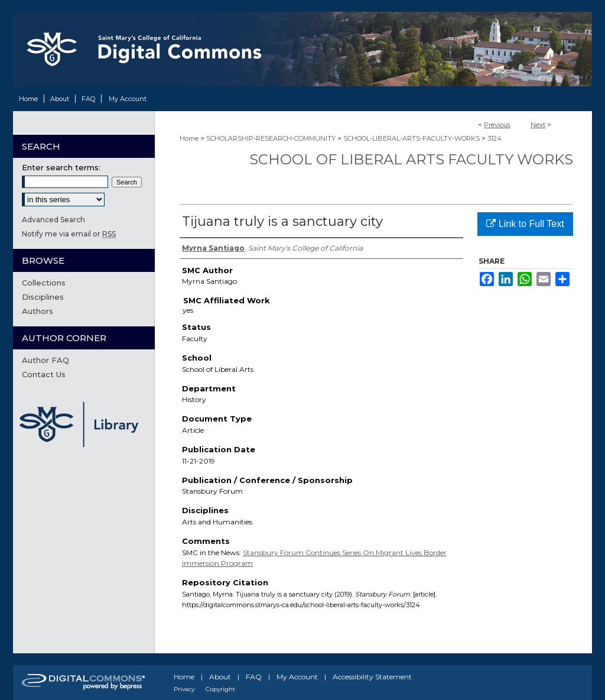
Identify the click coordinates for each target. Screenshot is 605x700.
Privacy (184, 689)
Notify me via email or (69, 234)
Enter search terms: (61, 167)
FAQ (254, 677)
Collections (44, 283)
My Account (297, 677)
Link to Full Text (525, 224)
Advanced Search (53, 220)
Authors (38, 311)
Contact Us (44, 374)
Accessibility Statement (372, 677)
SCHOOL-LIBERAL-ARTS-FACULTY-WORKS (412, 138)
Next (538, 125)
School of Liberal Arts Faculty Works (411, 159)
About (220, 677)
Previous (497, 125)
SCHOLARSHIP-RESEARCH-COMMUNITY (271, 138)
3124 (495, 138)
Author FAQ (45, 360)
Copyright (220, 689)
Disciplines (43, 297)
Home (189, 138)
